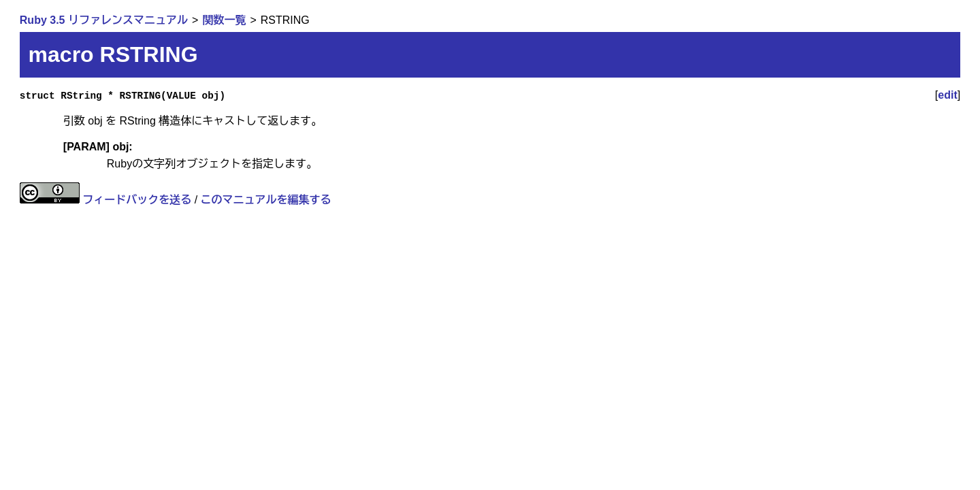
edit (947, 95)
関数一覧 (224, 20)
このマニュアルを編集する (266, 200)
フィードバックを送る (137, 200)
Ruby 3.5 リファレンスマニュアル (104, 20)
